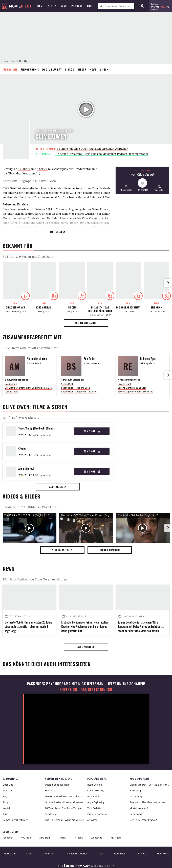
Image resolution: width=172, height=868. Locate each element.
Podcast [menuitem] (77, 6)
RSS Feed (116, 838)
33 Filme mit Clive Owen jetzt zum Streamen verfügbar (92, 149)
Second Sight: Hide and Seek (76, 388)
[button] (126, 188)
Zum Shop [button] (92, 431)
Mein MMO (163, 854)
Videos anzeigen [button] (62, 550)
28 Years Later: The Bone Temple (63, 808)
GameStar (120, 854)
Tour (5, 814)
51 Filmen (24, 169)
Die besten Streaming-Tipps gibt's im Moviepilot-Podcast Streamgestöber (101, 154)
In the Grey (136, 796)
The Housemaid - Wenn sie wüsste (64, 820)
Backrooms (136, 814)
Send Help (51, 814)
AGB (29, 854)
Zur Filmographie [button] (86, 323)
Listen (104, 69)
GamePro (141, 854)
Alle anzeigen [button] (58, 487)
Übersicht (10, 69)
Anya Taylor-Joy (96, 802)
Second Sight (11, 392)
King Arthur (44, 307)
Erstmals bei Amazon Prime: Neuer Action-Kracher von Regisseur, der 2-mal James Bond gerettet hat (85, 626)
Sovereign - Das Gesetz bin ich (86, 689)
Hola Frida (51, 790)
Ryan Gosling (95, 785)
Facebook (8, 838)
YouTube (26, 838)
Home (6, 61)
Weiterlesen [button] (58, 232)
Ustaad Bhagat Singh (57, 785)
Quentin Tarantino (98, 814)
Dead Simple (11, 384)
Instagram (45, 838)
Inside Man (76, 197)
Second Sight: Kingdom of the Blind (79, 392)
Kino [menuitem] (90, 6)
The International (45, 197)
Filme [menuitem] (40, 6)
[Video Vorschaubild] (30, 528)
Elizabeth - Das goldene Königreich (100, 309)
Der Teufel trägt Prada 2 (143, 820)
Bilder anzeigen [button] (110, 550)
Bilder (82, 69)
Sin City (63, 197)
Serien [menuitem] (52, 6)
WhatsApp (97, 838)
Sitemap (7, 790)
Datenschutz (49, 854)
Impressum (9, 854)
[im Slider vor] (168, 283)
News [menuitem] (64, 6)
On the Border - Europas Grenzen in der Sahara (65, 802)
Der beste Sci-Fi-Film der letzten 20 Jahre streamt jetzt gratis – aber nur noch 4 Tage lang (28, 626)
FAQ (5, 796)
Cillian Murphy (96, 790)
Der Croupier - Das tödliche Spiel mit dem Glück (28, 388)
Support (7, 802)
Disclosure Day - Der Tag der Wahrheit (149, 785)
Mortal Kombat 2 (139, 808)
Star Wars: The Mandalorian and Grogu (149, 802)
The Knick (157, 307)
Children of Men (100, 197)
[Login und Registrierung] (142, 6)
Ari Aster (92, 820)
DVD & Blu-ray (52, 69)
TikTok (62, 838)
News (93, 69)
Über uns (8, 785)
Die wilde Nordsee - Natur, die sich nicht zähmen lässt (65, 796)
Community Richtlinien (16, 820)
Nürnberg (135, 790)
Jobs (101, 854)
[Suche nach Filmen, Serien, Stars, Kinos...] (116, 6)
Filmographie (30, 69)
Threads (78, 838)
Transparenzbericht (77, 854)
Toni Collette (94, 808)
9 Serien (42, 169)
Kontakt (7, 808)
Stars (14, 61)
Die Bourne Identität (128, 307)
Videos (70, 69)
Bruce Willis (94, 796)
